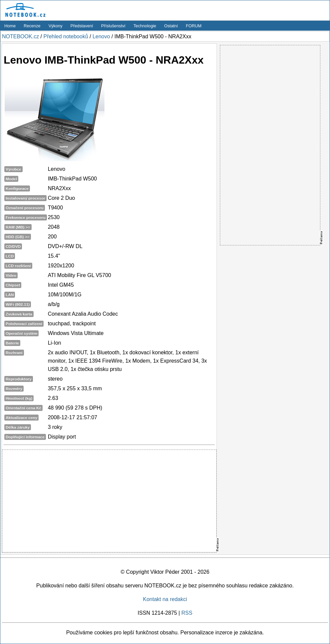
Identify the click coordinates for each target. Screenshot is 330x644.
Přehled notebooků (66, 36)
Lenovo (101, 36)
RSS (187, 613)
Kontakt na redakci (165, 599)
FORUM (194, 26)
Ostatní (171, 26)
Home (10, 26)
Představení (82, 26)
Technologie (145, 26)
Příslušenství (113, 26)
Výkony (56, 26)
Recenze (32, 26)
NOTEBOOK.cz (20, 36)
